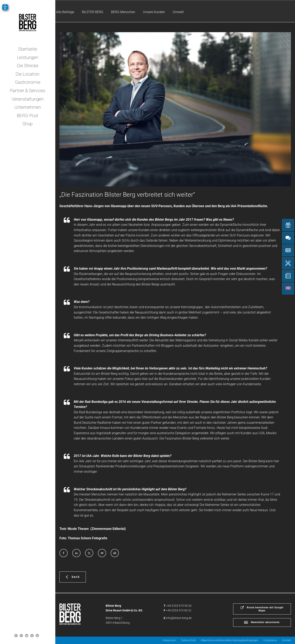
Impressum (169, 640)
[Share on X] (89, 553)
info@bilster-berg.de (179, 618)
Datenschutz (188, 640)
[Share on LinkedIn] (76, 553)
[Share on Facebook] (64, 553)
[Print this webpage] (115, 553)
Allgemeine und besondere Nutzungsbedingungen (230, 640)
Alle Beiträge (65, 12)
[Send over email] (102, 553)
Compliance (270, 640)
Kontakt (286, 640)
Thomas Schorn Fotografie (88, 538)
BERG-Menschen (123, 12)
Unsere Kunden (154, 12)
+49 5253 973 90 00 (179, 606)
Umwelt (178, 12)
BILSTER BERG (93, 12)
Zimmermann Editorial (108, 529)
